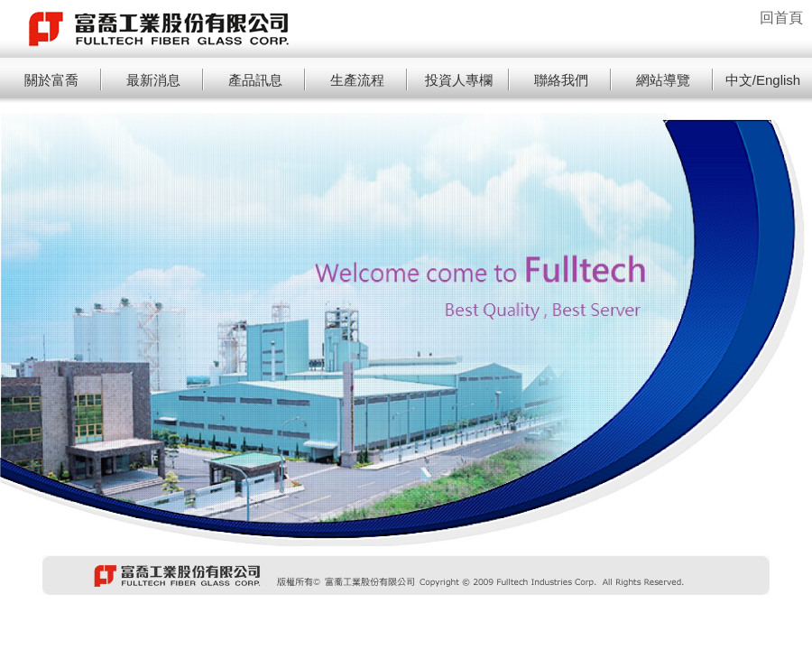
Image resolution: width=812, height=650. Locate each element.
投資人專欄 (459, 80)
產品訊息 (255, 80)
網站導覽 (663, 80)
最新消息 (153, 80)
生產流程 (357, 80)
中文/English (763, 80)
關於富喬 (51, 80)
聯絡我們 (561, 80)
